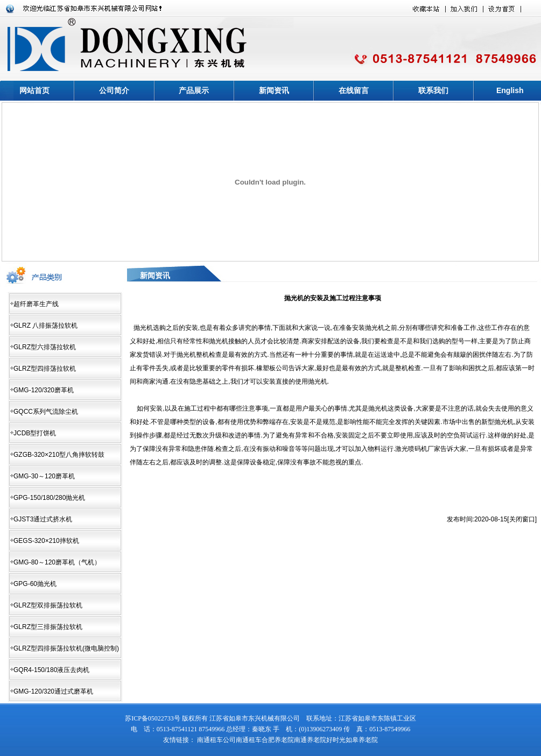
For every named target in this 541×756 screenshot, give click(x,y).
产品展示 (194, 90)
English (510, 90)
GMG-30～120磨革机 (44, 476)
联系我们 (433, 90)
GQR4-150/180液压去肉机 (51, 670)
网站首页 (34, 90)
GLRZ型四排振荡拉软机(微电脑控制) (66, 648)
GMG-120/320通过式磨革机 (53, 691)
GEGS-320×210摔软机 (46, 541)
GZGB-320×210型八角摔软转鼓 (59, 455)
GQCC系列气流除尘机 (46, 412)
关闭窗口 (522, 519)
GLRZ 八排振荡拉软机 (45, 326)
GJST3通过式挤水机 (43, 519)
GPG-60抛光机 (35, 584)
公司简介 (114, 90)
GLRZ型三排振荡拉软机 (48, 627)
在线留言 (354, 90)
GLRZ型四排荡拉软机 (45, 369)
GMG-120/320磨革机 (44, 390)
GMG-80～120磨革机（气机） (57, 562)
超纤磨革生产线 (36, 304)
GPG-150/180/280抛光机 (49, 498)
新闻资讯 (274, 90)
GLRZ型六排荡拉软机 (45, 347)
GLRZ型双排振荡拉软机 (48, 605)
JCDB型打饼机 (35, 433)
